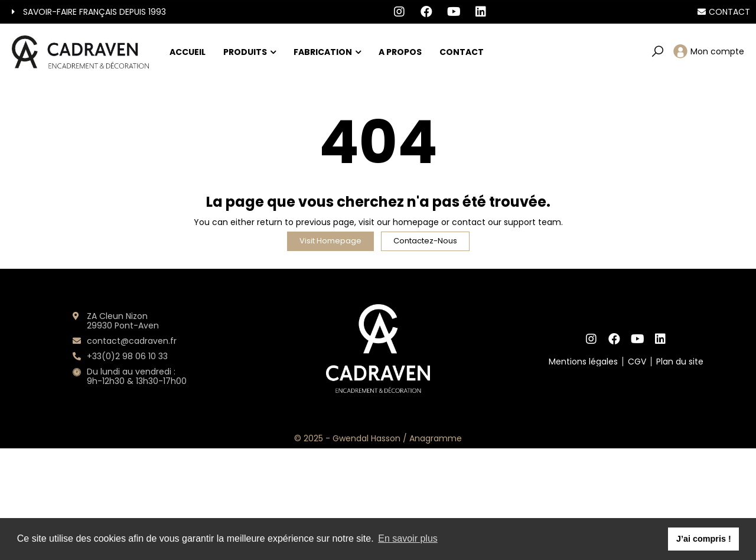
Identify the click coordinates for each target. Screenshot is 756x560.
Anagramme (436, 438)
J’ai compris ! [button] (704, 539)
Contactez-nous (425, 241)
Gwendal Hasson (366, 438)
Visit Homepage (330, 241)
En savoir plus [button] (408, 538)
